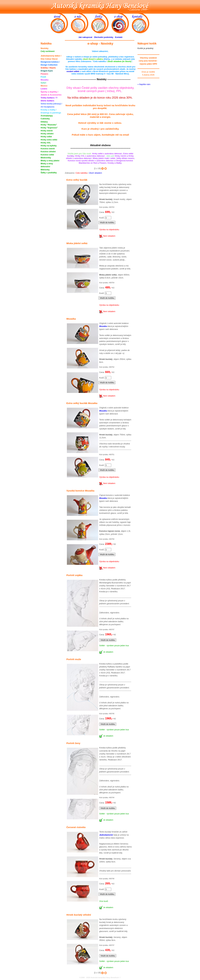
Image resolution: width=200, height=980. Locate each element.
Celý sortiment (48, 51)
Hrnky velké (46, 137)
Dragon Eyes (47, 71)
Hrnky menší (47, 131)
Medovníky (46, 158)
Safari (43, 83)
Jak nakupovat (85, 37)
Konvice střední (48, 152)
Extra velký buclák (77, 180)
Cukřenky (45, 119)
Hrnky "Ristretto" (49, 125)
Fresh (43, 77)
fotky (101, 23)
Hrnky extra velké (49, 140)
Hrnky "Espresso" (49, 128)
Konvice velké (47, 155)
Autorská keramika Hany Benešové (100, 6)
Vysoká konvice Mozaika (80, 491)
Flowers (44, 74)
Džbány (44, 122)
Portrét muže (74, 659)
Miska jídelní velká (77, 243)
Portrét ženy (73, 743)
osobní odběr (73, 71)
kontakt (142, 23)
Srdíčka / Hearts (48, 68)
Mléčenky (45, 170)
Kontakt (119, 37)
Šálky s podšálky (49, 173)
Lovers (44, 89)
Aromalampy (47, 116)
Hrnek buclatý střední (79, 915)
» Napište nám (144, 84)
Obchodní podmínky (104, 37)
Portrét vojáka (74, 575)
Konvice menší (48, 149)
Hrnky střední (47, 134)
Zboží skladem (95, 173)
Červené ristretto (76, 827)
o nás (81, 23)
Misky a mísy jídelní (50, 161)
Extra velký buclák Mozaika (82, 403)
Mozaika (45, 80)
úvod (61, 23)
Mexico (44, 86)
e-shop (122, 23)
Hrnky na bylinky (49, 146)
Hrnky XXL (46, 143)
